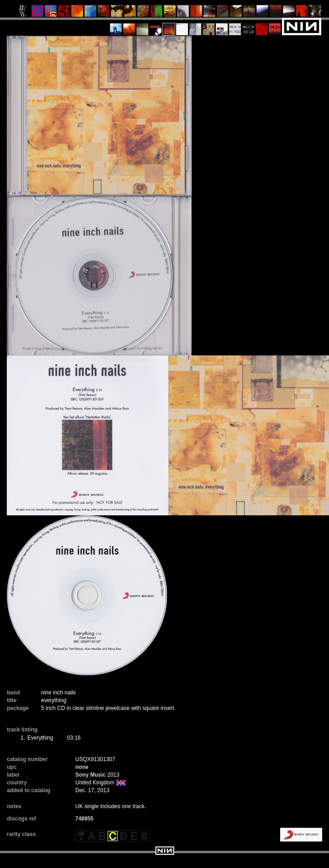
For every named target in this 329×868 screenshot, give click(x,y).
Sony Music (91, 775)
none (82, 767)
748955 (84, 819)
